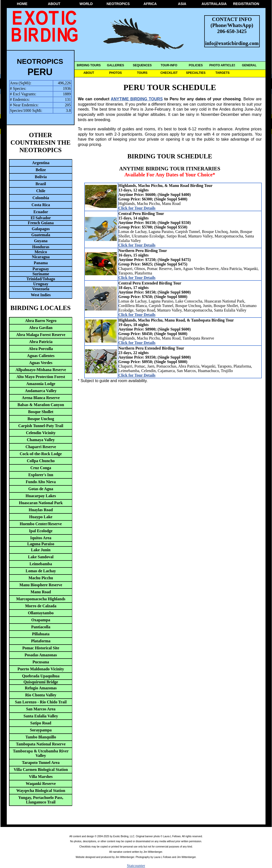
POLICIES (196, 65)
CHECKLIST (169, 73)
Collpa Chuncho (41, 461)
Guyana (41, 241)
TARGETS (222, 73)
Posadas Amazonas (41, 655)
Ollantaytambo (41, 613)
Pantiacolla (41, 627)
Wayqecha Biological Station (41, 791)
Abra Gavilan (41, 328)
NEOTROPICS (118, 4)
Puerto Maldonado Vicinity (41, 669)
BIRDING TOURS (89, 65)
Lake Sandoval (41, 557)
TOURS (142, 73)
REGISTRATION (246, 4)
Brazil (41, 184)
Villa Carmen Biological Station (41, 770)
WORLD (86, 4)
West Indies (41, 295)
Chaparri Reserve (41, 447)
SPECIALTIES (196, 73)
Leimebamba (41, 564)
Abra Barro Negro (41, 321)
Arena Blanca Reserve (41, 398)
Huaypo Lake (41, 517)
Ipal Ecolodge (41, 531)
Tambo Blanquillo (41, 737)
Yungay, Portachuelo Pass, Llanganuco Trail (41, 800)
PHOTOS (115, 73)
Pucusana (41, 662)
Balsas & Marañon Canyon (41, 405)
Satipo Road (41, 723)
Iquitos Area (41, 538)
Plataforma (41, 641)
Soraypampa (41, 730)
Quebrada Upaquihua (41, 676)
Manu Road (41, 592)
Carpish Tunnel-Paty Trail (41, 426)
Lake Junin (41, 550)
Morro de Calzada (41, 606)
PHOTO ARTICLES (222, 65)
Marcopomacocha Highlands (41, 599)
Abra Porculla (41, 349)
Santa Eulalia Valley (41, 716)
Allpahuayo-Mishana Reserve (41, 370)
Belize (41, 170)
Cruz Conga (41, 468)
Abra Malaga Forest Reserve (41, 335)
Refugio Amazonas (41, 688)
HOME (22, 4)
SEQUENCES (142, 65)
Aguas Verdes (41, 363)
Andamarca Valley (41, 391)
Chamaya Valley (41, 440)
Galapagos (41, 229)
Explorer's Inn (41, 475)
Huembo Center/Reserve (41, 524)
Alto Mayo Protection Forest (41, 377)
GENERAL (249, 65)
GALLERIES (116, 65)
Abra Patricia (41, 342)
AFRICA (150, 4)
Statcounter (136, 866)
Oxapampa (41, 620)
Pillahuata (41, 634)
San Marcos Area (41, 709)
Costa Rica (41, 205)
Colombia (41, 198)
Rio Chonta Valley (41, 695)
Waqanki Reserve (41, 784)
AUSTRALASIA (214, 4)
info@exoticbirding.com (232, 43)
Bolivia (41, 177)
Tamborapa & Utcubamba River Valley (41, 753)
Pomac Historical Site (41, 648)
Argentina (41, 163)
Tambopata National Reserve (41, 744)
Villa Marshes (41, 777)
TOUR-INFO (169, 65)
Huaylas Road (41, 510)
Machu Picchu (41, 578)
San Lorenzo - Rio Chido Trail (41, 702)
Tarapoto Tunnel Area (41, 763)
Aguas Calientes (41, 356)
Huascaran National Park (41, 503)
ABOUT (54, 4)
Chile (41, 191)
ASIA (182, 4)
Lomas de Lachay (41, 571)
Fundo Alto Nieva (41, 482)
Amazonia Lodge (41, 384)
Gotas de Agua (41, 489)
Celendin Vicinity (41, 433)
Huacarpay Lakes (41, 496)
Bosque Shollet (41, 412)
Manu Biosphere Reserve (41, 585)
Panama (41, 263)
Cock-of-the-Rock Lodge (41, 454)
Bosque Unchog (41, 419)
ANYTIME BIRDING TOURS (137, 99)
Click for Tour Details (137, 208)
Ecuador (41, 212)
